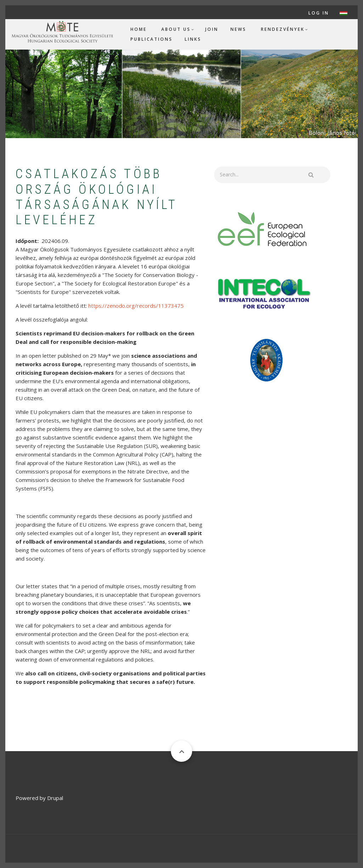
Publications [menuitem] (152, 39)
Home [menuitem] (139, 29)
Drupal (55, 798)
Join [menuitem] (212, 29)
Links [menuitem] (193, 39)
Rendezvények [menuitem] (283, 29)
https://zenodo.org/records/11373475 (136, 306)
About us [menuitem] (176, 29)
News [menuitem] (238, 29)
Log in (319, 13)
